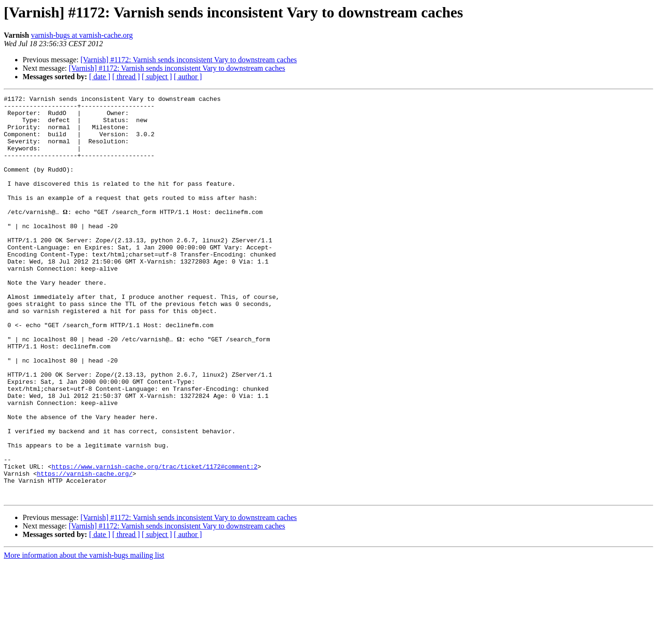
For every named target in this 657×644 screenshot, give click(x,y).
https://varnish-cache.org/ (85, 550)
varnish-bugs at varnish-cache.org (82, 35)
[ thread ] (126, 77)
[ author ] (188, 77)
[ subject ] (157, 77)
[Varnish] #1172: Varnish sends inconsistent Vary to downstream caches (189, 60)
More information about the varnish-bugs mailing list (84, 636)
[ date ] (100, 77)
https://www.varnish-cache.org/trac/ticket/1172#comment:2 (154, 541)
